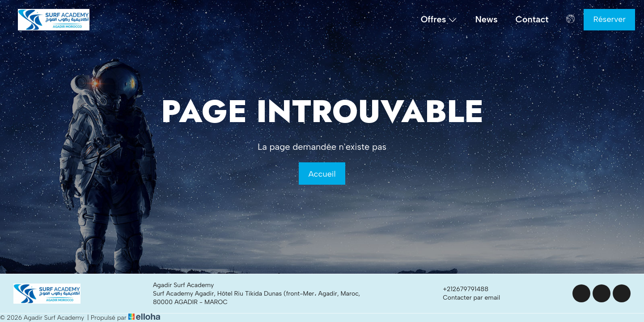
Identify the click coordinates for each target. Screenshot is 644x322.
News (486, 19)
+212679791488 (460, 289)
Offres (439, 20)
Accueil (322, 174)
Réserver (609, 19)
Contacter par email (466, 298)
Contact (532, 19)
